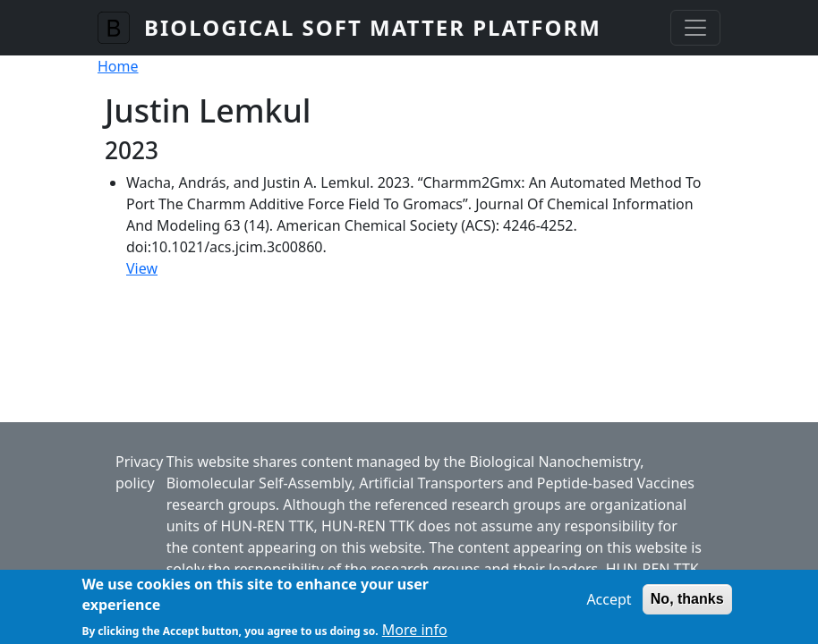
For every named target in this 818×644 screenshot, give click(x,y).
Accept (609, 605)
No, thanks (687, 604)
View (142, 268)
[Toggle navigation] (695, 28)
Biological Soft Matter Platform (373, 27)
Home (118, 66)
